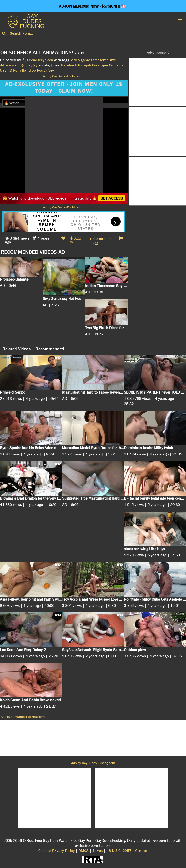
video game (81, 60)
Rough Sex (46, 70)
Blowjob (85, 65)
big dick (24, 65)
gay (34, 65)
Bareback (69, 65)
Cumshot (116, 65)
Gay (3, 70)
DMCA (84, 851)
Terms (98, 851)
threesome (100, 60)
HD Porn (14, 70)
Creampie (100, 65)
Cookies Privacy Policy (56, 851)
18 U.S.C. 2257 (119, 851)
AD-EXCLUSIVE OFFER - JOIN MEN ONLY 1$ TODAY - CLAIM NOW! (64, 88)
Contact (141, 851)
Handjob (29, 70)
